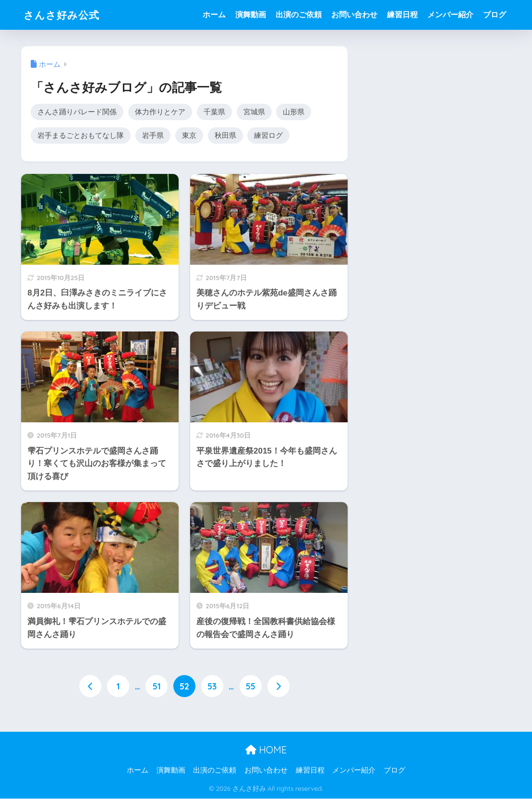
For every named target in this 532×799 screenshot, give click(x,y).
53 (212, 687)
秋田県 (225, 136)
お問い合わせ (354, 15)
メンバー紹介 (450, 15)
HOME (266, 751)
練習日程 (402, 15)
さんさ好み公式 (65, 15)
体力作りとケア (160, 112)
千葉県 (214, 112)
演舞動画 (251, 15)
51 (157, 687)
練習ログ (268, 136)
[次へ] (278, 687)
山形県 (294, 112)
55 (251, 687)
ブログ (495, 15)
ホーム (214, 15)
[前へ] (90, 687)
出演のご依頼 (299, 15)
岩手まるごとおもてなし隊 (81, 136)
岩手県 (153, 136)
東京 (189, 136)
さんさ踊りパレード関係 (77, 112)
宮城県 (254, 112)
